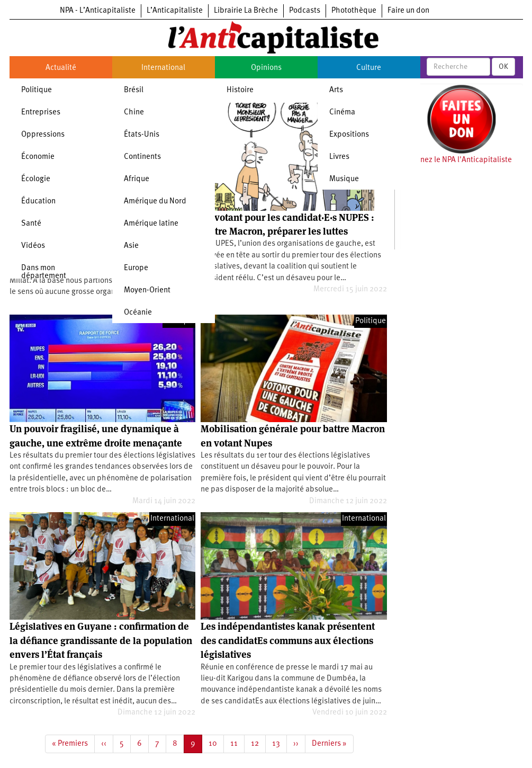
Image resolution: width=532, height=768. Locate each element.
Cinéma (342, 113)
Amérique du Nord (155, 202)
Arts (336, 90)
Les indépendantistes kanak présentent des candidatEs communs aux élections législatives (288, 640)
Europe (136, 268)
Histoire (240, 90)
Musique (344, 179)
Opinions (266, 68)
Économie (38, 157)
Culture (369, 68)
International (163, 68)
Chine (134, 113)
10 (216, 743)
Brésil (134, 90)
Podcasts (305, 11)
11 (237, 743)
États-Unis (142, 135)
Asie (131, 246)
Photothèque (354, 11)
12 (258, 743)
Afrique (137, 179)
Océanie (138, 313)
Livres (339, 157)
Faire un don (408, 11)
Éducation (38, 202)
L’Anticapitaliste (175, 11)
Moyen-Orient (147, 291)
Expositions (349, 135)
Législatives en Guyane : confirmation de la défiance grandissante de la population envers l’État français (101, 640)
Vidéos (33, 246)
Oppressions (43, 135)
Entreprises (41, 113)
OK (503, 67)
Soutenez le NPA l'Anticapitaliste (456, 160)
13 (279, 743)
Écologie (36, 179)
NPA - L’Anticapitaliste (98, 11)
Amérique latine (151, 224)
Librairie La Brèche (246, 11)
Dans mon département (44, 272)
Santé (31, 224)
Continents (142, 157)
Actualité (61, 68)
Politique (37, 90)
